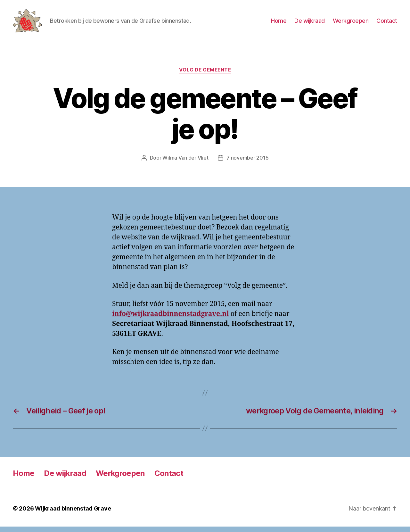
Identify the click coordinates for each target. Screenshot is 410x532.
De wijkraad (310, 23)
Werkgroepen (351, 23)
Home (279, 23)
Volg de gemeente (205, 75)
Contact (387, 23)
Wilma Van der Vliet (185, 163)
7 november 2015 (247, 163)
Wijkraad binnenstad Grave (73, 514)
